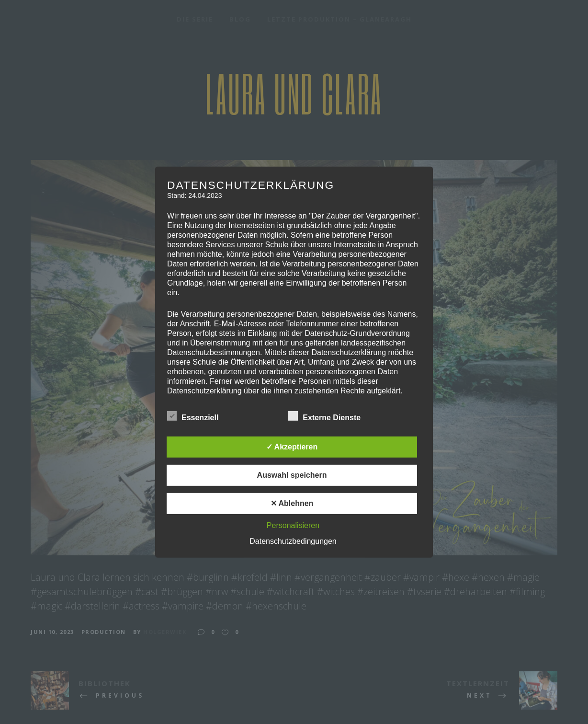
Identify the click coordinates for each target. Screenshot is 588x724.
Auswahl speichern (292, 475)
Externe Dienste (324, 416)
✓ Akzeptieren (292, 447)
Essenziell (193, 416)
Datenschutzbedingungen (293, 541)
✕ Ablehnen (292, 503)
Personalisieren (293, 525)
